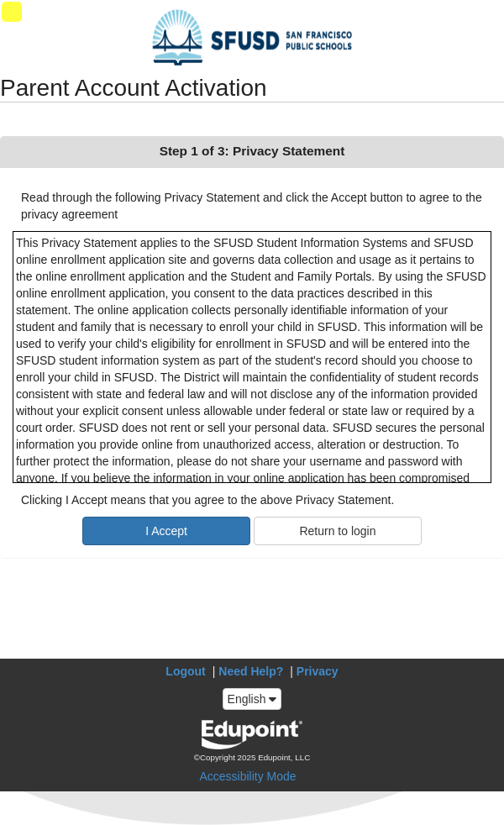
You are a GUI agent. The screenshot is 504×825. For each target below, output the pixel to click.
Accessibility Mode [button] (247, 776)
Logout (185, 671)
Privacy (318, 671)
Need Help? (251, 671)
